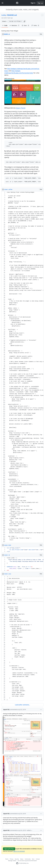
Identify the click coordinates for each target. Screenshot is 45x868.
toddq (4, 15)
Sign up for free (9, 849)
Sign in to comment (19, 851)
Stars (26, 25)
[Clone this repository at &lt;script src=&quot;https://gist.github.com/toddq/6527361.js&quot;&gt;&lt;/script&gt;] (15, 21)
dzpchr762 (6, 709)
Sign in (33, 3)
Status (22, 859)
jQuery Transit (21, 108)
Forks (35, 25)
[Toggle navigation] (2, 3)
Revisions (15, 25)
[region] (22, 112)
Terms (7, 859)
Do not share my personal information (27, 861)
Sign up (40, 3)
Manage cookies (12, 861)
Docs (33, 859)
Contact (38, 859)
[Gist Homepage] (17, 3)
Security (17, 859)
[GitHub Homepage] (17, 863)
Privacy (12, 859)
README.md (12, 15)
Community (28, 859)
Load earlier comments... (22, 705)
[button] (24, 21)
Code (5, 25)
